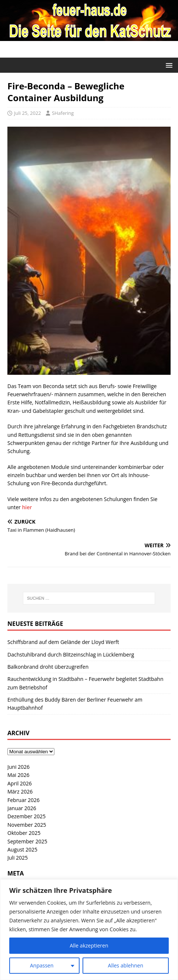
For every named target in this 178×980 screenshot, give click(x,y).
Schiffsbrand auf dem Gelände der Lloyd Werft (63, 642)
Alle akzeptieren (89, 945)
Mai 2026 (19, 775)
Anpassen (42, 965)
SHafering (63, 113)
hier (27, 507)
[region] (89, 930)
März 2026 (20, 791)
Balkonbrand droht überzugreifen (48, 667)
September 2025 (27, 841)
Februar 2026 (23, 800)
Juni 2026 (19, 767)
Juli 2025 (18, 858)
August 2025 (22, 849)
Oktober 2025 (24, 833)
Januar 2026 (22, 808)
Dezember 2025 (26, 816)
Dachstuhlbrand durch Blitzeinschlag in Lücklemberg (71, 655)
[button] (168, 65)
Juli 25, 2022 (28, 113)
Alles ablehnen (126, 965)
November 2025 (27, 825)
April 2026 (20, 783)
